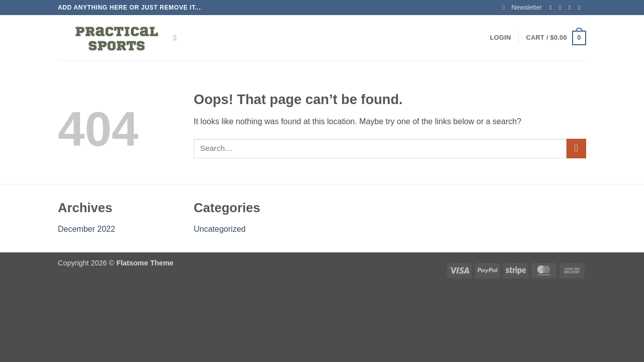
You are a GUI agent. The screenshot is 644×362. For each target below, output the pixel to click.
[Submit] (576, 149)
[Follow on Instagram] (562, 8)
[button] (522, 8)
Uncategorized (220, 229)
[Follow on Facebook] (552, 8)
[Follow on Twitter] (572, 8)
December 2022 (87, 229)
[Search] (177, 38)
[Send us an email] (581, 8)
